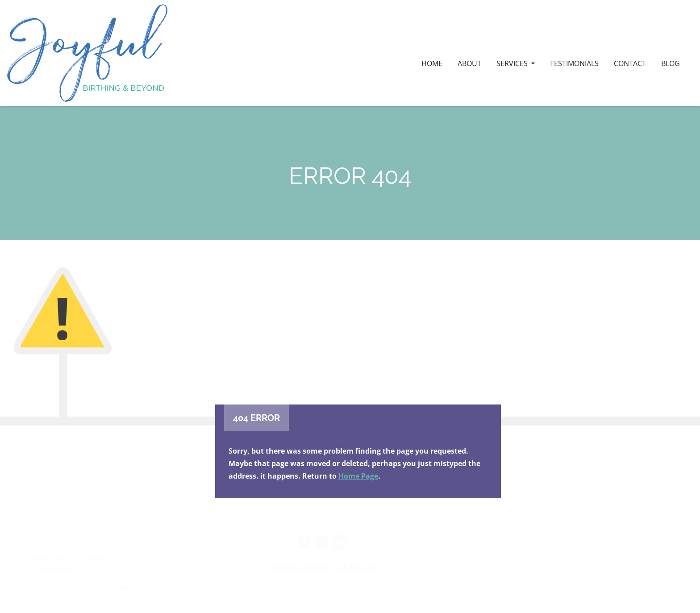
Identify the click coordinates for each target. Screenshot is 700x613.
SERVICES (513, 63)
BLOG (671, 63)
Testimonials (574, 63)
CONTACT (630, 63)
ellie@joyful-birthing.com (632, 539)
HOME (432, 63)
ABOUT (469, 63)
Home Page (358, 476)
